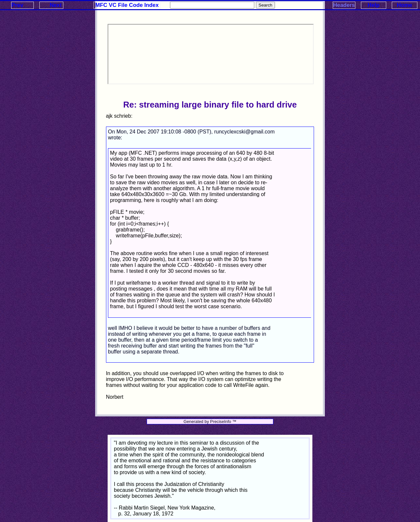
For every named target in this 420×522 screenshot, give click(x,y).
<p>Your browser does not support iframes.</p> (211, 54)
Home (405, 5)
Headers (344, 5)
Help (373, 5)
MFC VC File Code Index (127, 5)
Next (55, 5)
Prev (17, 5)
